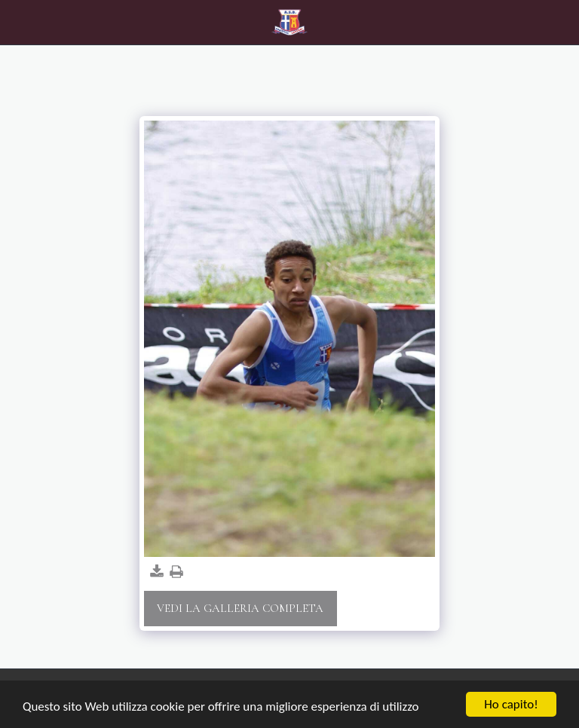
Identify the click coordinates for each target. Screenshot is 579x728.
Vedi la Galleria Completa (240, 608)
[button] (17, 22)
